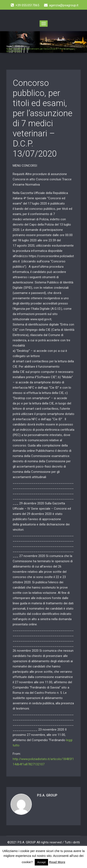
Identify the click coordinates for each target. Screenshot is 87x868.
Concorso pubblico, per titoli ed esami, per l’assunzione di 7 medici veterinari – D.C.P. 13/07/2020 (43, 118)
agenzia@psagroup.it (61, 5)
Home (9, 46)
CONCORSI (19, 46)
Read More (57, 862)
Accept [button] (41, 862)
